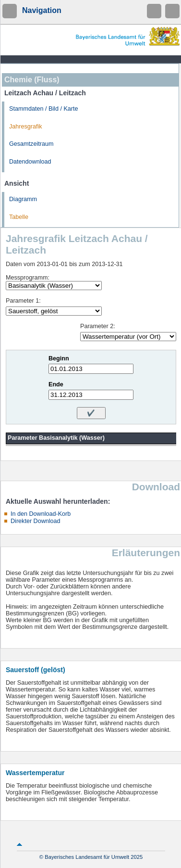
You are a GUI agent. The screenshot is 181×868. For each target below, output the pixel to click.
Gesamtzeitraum (31, 144)
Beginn (59, 358)
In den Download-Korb (41, 514)
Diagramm (23, 199)
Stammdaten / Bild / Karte (44, 109)
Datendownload (30, 162)
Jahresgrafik (26, 127)
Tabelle (19, 217)
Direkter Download (36, 521)
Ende (56, 384)
